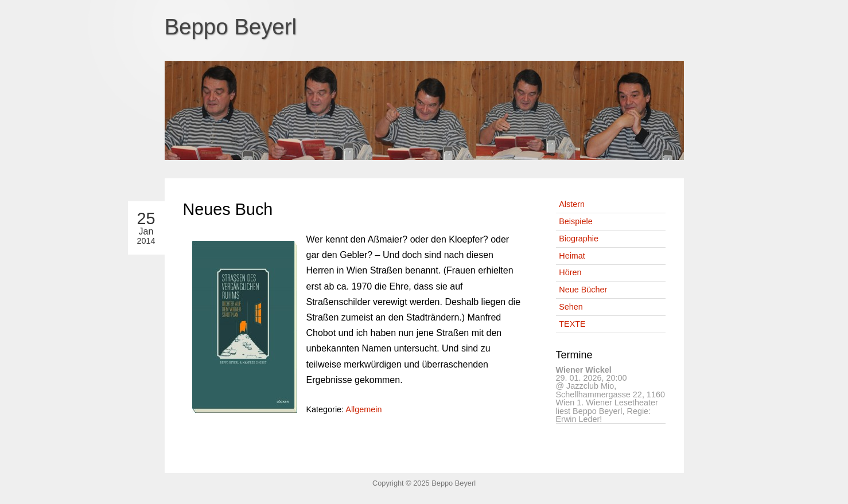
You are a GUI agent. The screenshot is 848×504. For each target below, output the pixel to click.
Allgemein (363, 409)
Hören (570, 272)
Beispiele (575, 221)
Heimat (572, 256)
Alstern (572, 204)
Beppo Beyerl (231, 27)
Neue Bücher (583, 290)
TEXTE (572, 324)
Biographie (579, 239)
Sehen (571, 307)
